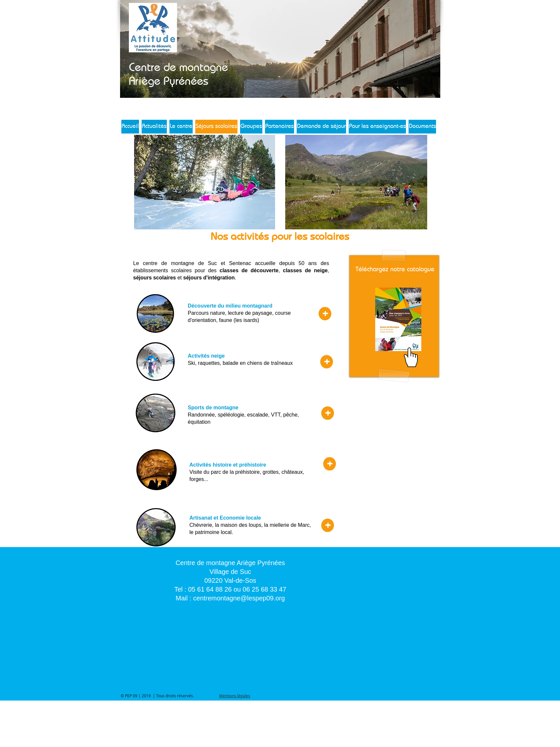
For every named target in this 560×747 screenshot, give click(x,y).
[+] (325, 314)
